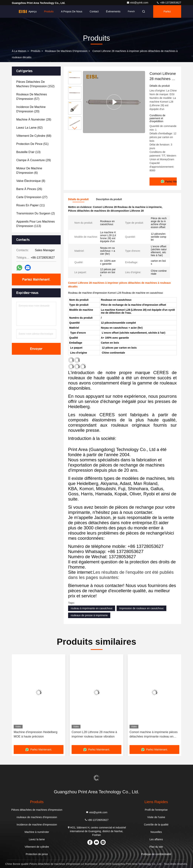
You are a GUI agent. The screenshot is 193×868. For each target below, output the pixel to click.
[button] (75, 128)
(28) (34, 119)
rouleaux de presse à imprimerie (89, 615)
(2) (36, 213)
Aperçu (33, 11)
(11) (31, 205)
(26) (29, 189)
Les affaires (156, 839)
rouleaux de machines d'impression (66, 51)
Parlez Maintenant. (169, 14)
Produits (49, 11)
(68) (34, 136)
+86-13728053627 (169, 3)
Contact (94, 11)
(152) (35, 84)
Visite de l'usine (156, 817)
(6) (29, 171)
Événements (113, 11)
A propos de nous (72, 11)
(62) (29, 128)
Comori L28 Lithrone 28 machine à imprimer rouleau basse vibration (94, 734)
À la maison (19, 51)
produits (36, 51)
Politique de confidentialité (156, 854)
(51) (32, 144)
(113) (36, 224)
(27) (32, 197)
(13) (28, 152)
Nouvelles (156, 832)
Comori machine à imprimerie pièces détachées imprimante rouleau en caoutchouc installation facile (154, 735)
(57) (32, 97)
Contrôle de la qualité (156, 825)
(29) (34, 160)
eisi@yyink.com (138, 3)
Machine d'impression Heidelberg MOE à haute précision (36, 734)
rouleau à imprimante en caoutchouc (92, 608)
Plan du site (156, 847)
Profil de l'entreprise (156, 810)
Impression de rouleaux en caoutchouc (141, 608)
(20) (31, 109)
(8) (31, 181)
